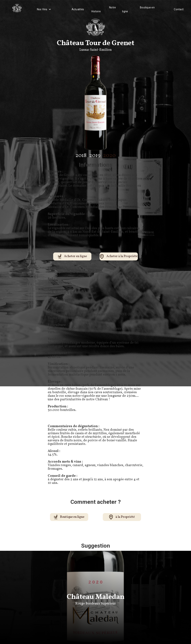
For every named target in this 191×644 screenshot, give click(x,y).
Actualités (78, 9)
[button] (44, 9)
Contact (179, 9)
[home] (17, 9)
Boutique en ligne (138, 9)
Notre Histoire (104, 9)
